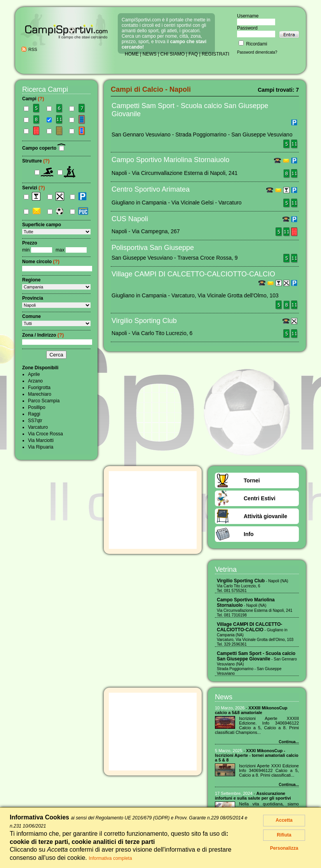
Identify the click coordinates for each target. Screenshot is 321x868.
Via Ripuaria (41, 447)
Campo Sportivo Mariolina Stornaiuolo (170, 160)
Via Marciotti (41, 440)
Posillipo (37, 407)
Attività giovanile (265, 516)
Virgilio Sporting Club (144, 321)
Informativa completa (110, 858)
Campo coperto (44, 148)
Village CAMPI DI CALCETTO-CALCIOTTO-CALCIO (193, 274)
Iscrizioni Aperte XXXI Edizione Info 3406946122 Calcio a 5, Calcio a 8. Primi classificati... (269, 770)
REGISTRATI (215, 54)
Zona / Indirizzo (43, 335)
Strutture (36, 161)
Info (249, 534)
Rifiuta (284, 835)
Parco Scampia (44, 401)
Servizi (34, 188)
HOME (132, 54)
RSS (33, 49)
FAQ (193, 54)
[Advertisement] (153, 510)
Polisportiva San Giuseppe (153, 248)
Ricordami (253, 44)
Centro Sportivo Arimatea (151, 189)
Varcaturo (38, 427)
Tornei (252, 480)
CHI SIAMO (173, 54)
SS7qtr (35, 421)
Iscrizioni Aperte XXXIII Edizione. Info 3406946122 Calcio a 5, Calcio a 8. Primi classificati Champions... (257, 725)
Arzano (35, 381)
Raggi (34, 414)
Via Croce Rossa (45, 434)
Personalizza (284, 848)
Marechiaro (40, 394)
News (224, 697)
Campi (33, 99)
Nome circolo (41, 262)
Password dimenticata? (257, 52)
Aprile (34, 374)
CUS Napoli (130, 219)
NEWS (150, 54)
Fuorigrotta (39, 388)
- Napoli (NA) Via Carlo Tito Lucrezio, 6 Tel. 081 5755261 (253, 586)
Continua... (289, 742)
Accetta (284, 820)
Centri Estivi (260, 498)
